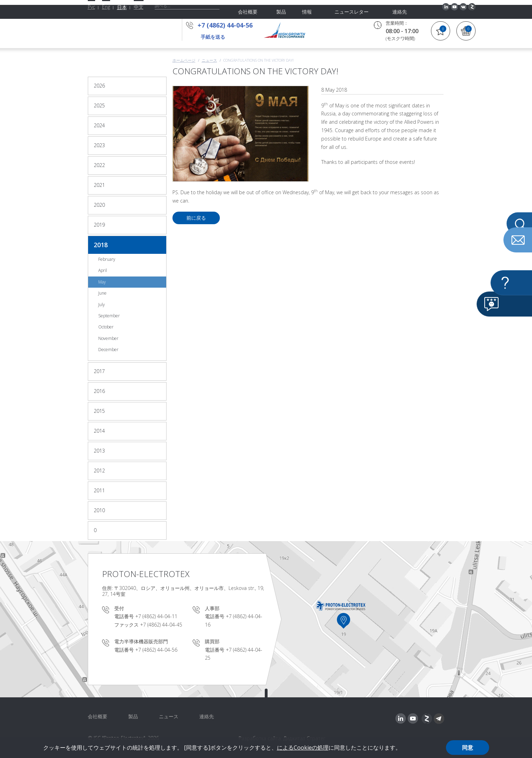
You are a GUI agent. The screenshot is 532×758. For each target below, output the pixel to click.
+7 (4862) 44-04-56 (227, 25)
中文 (139, 7)
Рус (91, 7)
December (108, 350)
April (103, 270)
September (109, 316)
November (108, 338)
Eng (106, 7)
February (107, 259)
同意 (468, 748)
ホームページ (184, 60)
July (102, 305)
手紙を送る (213, 37)
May (102, 282)
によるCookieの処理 (303, 748)
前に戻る (196, 218)
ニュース (209, 60)
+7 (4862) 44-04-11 (156, 616)
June (102, 293)
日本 (122, 7)
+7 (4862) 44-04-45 (161, 625)
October (106, 327)
